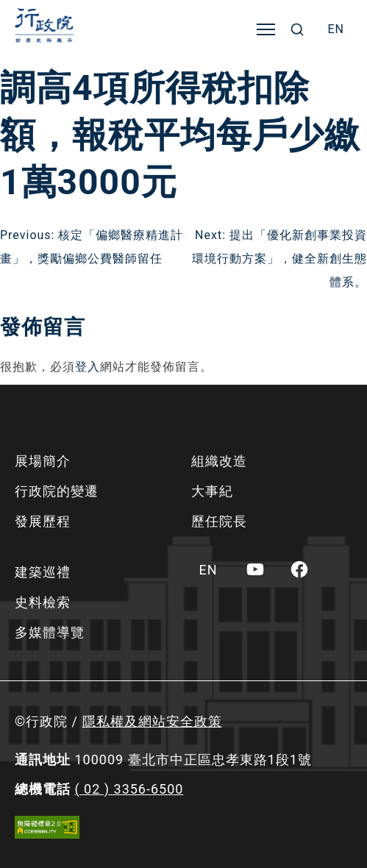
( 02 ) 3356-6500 (129, 789)
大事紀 (212, 491)
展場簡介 (43, 461)
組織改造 (219, 461)
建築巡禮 (43, 572)
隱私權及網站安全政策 (152, 721)
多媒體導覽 (50, 632)
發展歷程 (43, 521)
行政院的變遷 (57, 491)
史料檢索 (43, 602)
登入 (88, 367)
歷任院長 (219, 521)
